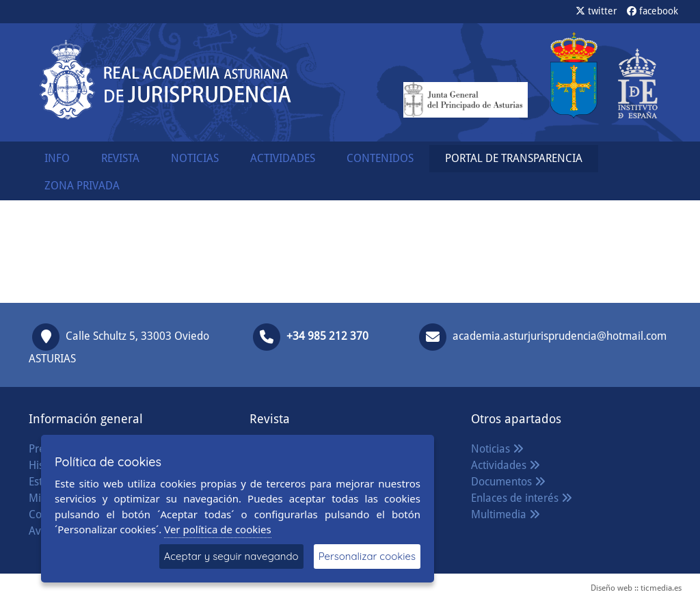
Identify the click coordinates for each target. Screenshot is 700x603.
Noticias (497, 449)
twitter (596, 11)
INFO (57, 158)
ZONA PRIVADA (82, 186)
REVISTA (120, 158)
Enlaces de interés (522, 498)
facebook (652, 11)
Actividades (506, 465)
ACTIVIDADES (283, 158)
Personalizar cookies (367, 556)
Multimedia (506, 514)
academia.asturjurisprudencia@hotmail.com (560, 336)
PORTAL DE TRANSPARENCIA (514, 158)
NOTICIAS (195, 158)
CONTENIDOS (380, 158)
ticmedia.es (661, 588)
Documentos (508, 482)
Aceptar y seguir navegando (231, 556)
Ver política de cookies (218, 529)
